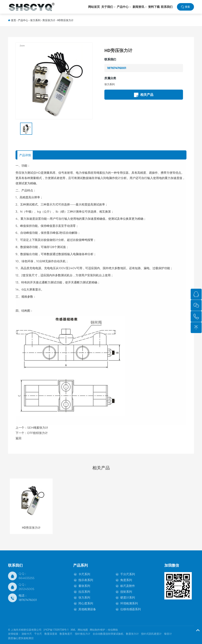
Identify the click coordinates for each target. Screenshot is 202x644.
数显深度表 (51, 634)
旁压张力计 (49, 20)
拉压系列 (84, 592)
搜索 (187, 7)
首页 (14, 20)
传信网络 (113, 630)
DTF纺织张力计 (37, 433)
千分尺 (38, 634)
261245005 (26, 589)
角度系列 (126, 580)
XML (73, 630)
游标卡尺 (27, 634)
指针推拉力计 (83, 634)
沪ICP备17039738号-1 (56, 630)
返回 (18, 438)
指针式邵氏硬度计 (151, 634)
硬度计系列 (128, 598)
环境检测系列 (129, 603)
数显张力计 (132, 634)
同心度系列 (86, 603)
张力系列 (35, 20)
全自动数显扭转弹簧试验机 (108, 634)
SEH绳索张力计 (38, 428)
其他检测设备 (87, 609)
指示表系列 (86, 580)
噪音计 (168, 634)
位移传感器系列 (131, 609)
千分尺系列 (128, 574)
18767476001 (117, 68)
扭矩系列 (126, 592)
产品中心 (23, 20)
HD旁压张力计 (65, 20)
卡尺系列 (84, 574)
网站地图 (83, 630)
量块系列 (84, 586)
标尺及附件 (128, 586)
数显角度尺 (66, 634)
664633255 (27, 578)
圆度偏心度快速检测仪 (21, 638)
